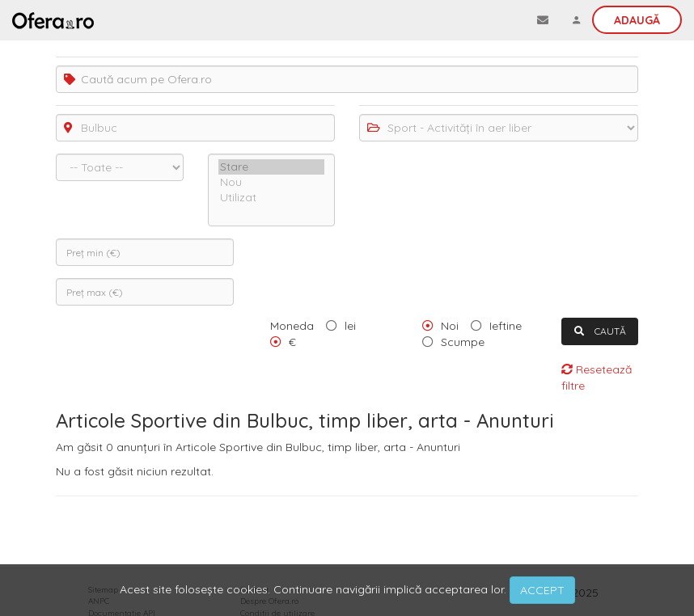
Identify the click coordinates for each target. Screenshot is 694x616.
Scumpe (463, 342)
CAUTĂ (600, 331)
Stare (272, 167)
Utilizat (272, 198)
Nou (272, 182)
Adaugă (637, 20)
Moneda (292, 326)
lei (350, 326)
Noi (450, 326)
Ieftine (506, 326)
